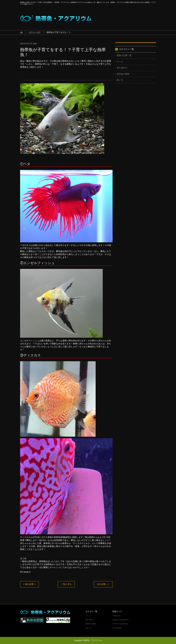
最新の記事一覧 (124, 55)
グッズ (120, 62)
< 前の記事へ (29, 584)
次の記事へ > (103, 584)
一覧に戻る (66, 584)
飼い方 (120, 80)
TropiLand (116, 616)
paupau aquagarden (120, 620)
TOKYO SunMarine (120, 624)
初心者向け (122, 68)
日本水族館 (117, 628)
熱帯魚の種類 (35, 32)
